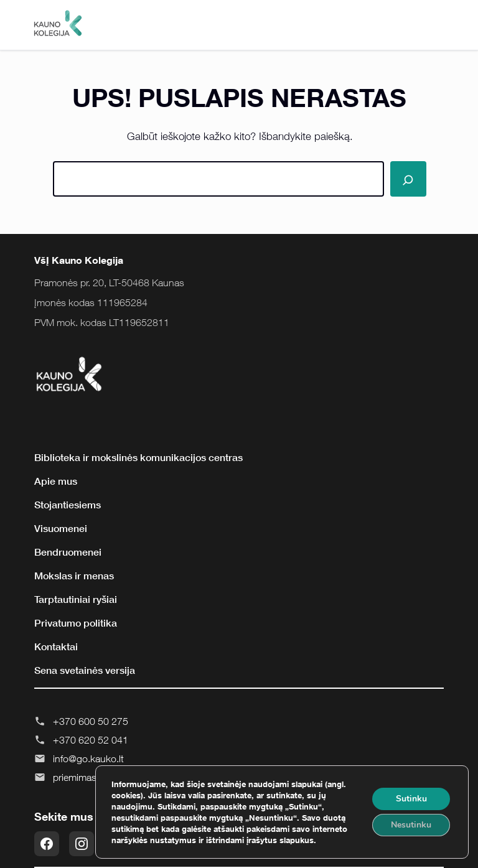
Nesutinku (411, 825)
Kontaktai (56, 646)
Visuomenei (61, 528)
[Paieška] (408, 179)
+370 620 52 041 (91, 740)
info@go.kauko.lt (88, 758)
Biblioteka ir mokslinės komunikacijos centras (138, 457)
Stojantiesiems (68, 505)
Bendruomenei (68, 552)
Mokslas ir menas (74, 576)
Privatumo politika (76, 623)
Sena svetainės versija (85, 670)
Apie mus (56, 481)
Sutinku (411, 799)
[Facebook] (47, 844)
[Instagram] (82, 844)
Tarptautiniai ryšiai (76, 599)
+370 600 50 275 (91, 721)
